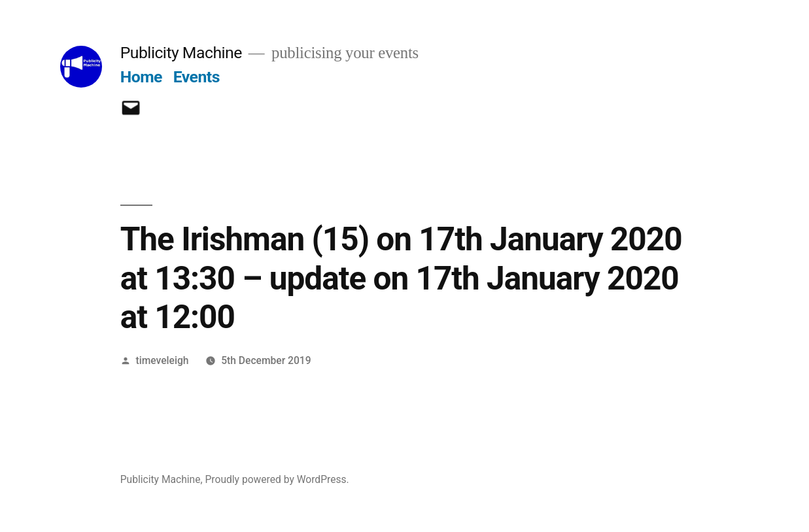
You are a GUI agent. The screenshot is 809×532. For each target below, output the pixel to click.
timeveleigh (163, 360)
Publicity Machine (181, 53)
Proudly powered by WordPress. (277, 479)
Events (197, 77)
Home (141, 77)
